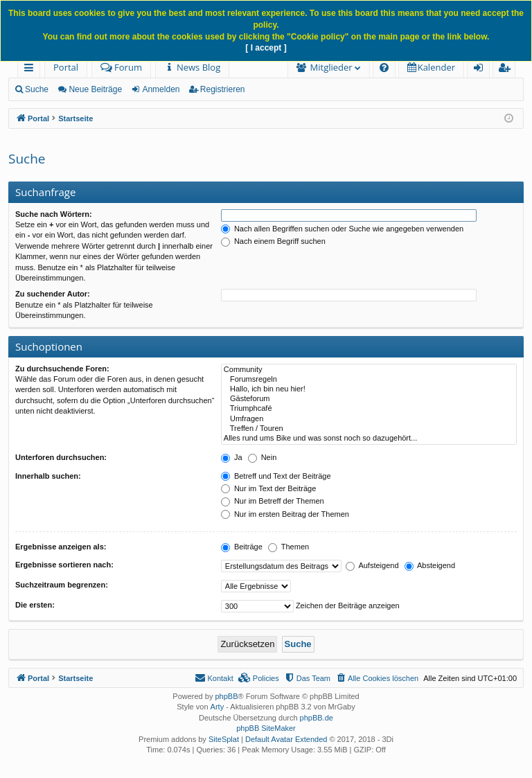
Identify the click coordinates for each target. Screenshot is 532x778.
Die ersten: (35, 605)
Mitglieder (331, 67)
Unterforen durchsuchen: (61, 457)
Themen (289, 547)
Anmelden (161, 89)
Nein (263, 457)
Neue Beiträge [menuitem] (95, 89)
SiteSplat (224, 739)
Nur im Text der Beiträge (268, 488)
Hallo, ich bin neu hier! (369, 389)
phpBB (226, 696)
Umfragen (369, 419)
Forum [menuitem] (121, 67)
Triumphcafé (369, 409)
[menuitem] (192, 68)
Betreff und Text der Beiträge (276, 476)
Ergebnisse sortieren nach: (64, 565)
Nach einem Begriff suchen (273, 241)
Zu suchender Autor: (53, 294)
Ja (232, 457)
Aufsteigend (372, 565)
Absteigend (430, 565)
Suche (37, 89)
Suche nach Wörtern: (54, 214)
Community (369, 370)
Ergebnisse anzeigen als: (61, 547)
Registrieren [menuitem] (507, 70)
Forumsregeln (369, 380)
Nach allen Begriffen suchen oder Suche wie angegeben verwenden (342, 229)
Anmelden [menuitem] (482, 70)
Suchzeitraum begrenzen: (62, 585)
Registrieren (223, 89)
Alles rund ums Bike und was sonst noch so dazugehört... (369, 439)
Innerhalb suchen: (48, 476)
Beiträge (242, 547)
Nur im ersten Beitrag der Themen (285, 514)
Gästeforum (369, 399)
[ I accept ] (266, 48)
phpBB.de (317, 718)
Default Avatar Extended (286, 739)
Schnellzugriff (32, 70)
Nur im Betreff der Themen (273, 501)
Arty (218, 707)
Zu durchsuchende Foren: (62, 369)
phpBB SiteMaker (266, 728)
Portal (66, 67)
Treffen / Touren (369, 429)
